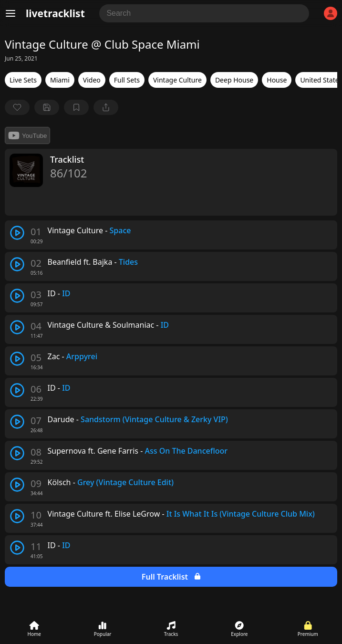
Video (92, 80)
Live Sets (23, 80)
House (277, 80)
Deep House (234, 80)
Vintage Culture (177, 80)
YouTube (27, 135)
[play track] (17, 233)
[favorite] (17, 107)
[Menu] (10, 13)
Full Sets (127, 80)
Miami (60, 80)
